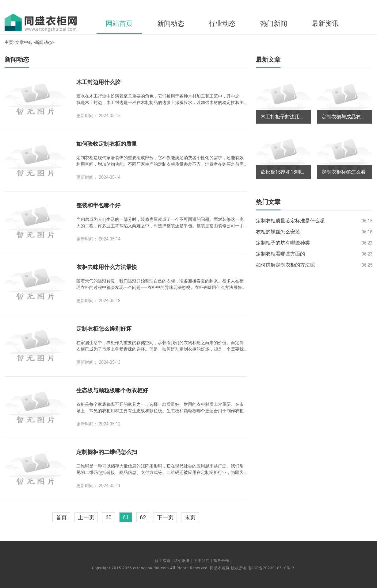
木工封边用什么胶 (98, 82)
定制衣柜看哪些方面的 (280, 254)
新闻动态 (171, 23)
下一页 (165, 517)
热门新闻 (274, 23)
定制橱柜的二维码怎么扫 (107, 452)
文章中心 (24, 42)
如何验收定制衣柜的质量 (107, 144)
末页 (190, 517)
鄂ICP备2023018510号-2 (271, 568)
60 (109, 517)
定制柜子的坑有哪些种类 (283, 243)
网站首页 (119, 23)
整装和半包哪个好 (98, 205)
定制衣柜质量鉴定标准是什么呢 (290, 221)
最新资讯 (325, 23)
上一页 (86, 517)
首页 (61, 517)
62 (143, 517)
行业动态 (222, 23)
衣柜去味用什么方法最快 (107, 267)
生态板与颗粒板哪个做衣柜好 (112, 390)
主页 (9, 42)
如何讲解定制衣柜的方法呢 (285, 265)
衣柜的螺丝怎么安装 (278, 232)
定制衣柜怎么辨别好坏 (104, 329)
